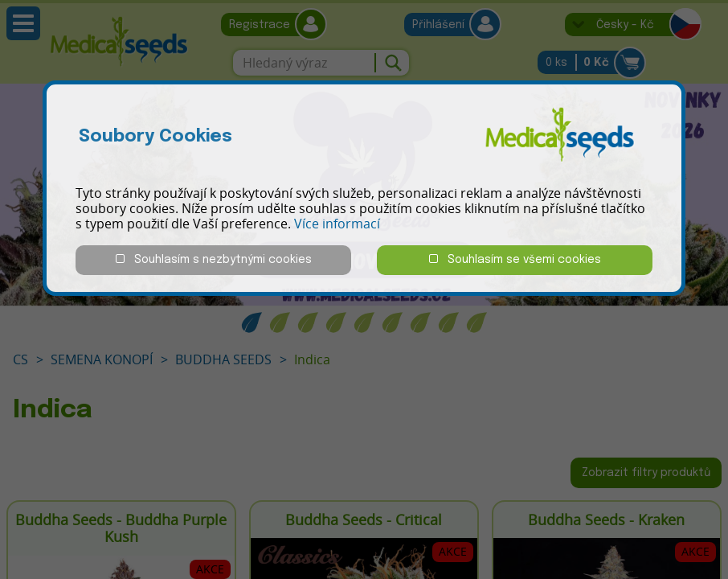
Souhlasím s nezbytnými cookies (214, 259)
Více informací (337, 224)
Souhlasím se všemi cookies (515, 259)
